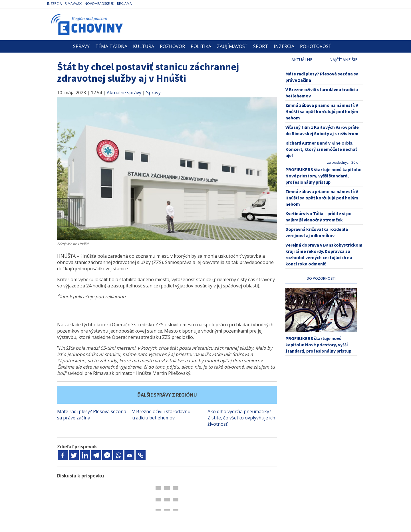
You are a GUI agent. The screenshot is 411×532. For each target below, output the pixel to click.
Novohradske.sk (99, 4)
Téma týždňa (111, 46)
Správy (81, 46)
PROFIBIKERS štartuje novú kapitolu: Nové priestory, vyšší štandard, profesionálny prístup (323, 176)
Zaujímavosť (232, 46)
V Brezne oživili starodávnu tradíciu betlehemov (161, 415)
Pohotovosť (316, 46)
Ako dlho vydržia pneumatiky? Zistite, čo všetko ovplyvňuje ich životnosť (241, 418)
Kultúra (144, 46)
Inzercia (55, 4)
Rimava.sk (73, 4)
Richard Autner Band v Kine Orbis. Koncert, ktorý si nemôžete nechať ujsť (321, 149)
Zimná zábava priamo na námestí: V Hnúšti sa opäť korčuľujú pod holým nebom (322, 111)
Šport (261, 46)
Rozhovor (172, 46)
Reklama (124, 4)
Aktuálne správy (124, 93)
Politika (201, 46)
